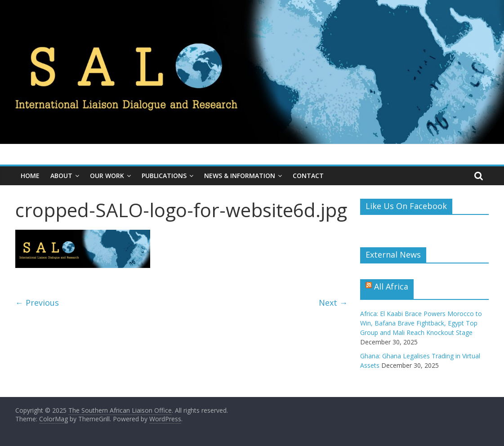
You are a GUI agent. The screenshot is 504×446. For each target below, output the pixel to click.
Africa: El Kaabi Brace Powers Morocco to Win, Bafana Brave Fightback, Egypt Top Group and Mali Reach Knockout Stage (421, 323)
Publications (164, 176)
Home (30, 176)
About (61, 176)
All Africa (391, 286)
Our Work (107, 176)
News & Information (240, 176)
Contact (308, 176)
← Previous (37, 303)
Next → (333, 303)
